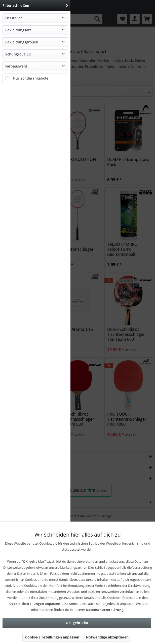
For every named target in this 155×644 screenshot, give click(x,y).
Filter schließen (35, 5)
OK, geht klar (77, 623)
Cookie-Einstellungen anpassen (52, 637)
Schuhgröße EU (18, 54)
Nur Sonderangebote (31, 78)
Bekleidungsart (18, 30)
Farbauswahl (16, 66)
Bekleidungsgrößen (22, 42)
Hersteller (14, 18)
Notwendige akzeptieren (107, 637)
